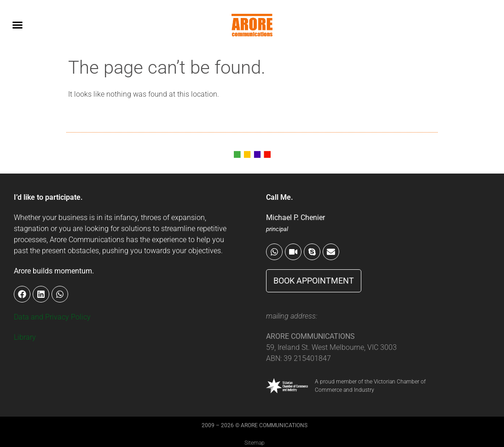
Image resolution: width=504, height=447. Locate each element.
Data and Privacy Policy (52, 317)
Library (25, 337)
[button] (17, 25)
